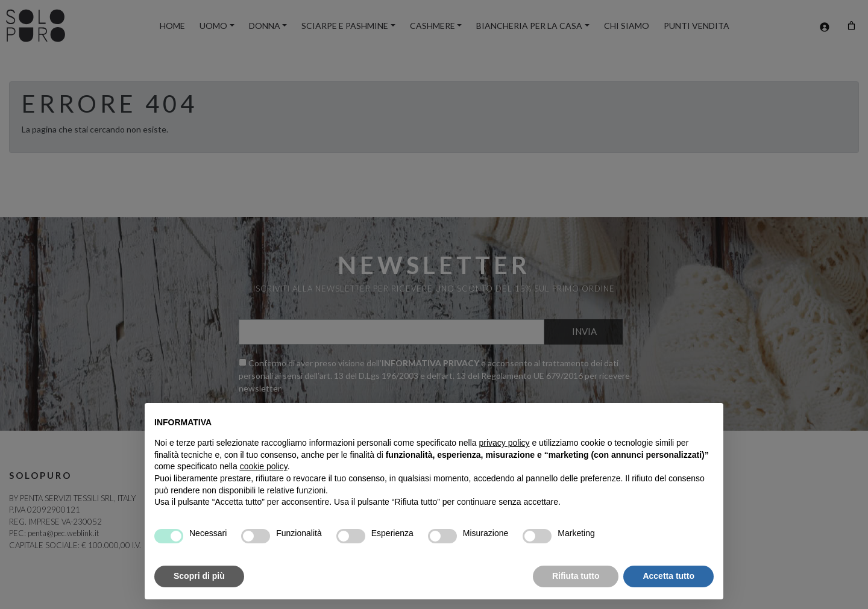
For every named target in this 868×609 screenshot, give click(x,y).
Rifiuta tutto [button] (576, 576)
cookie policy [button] (264, 466)
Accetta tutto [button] (668, 576)
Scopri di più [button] (199, 576)
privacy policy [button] (505, 443)
